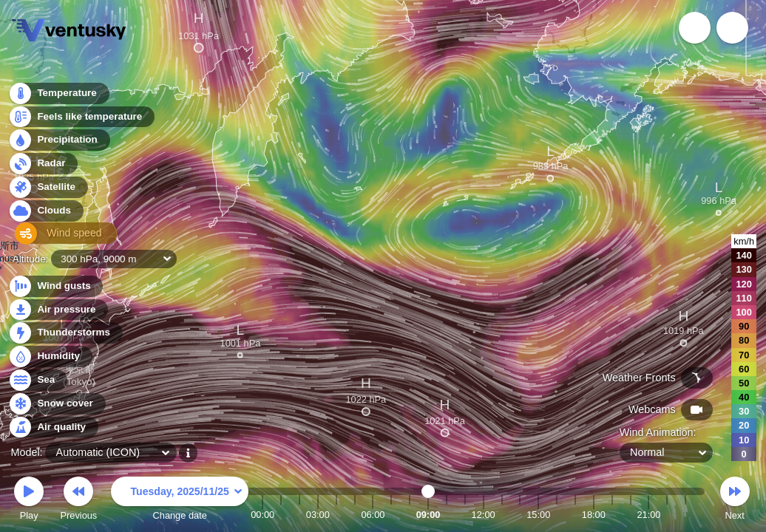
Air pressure (58, 310)
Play (29, 501)
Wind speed (57, 237)
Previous (78, 501)
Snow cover (57, 404)
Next (735, 501)
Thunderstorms (65, 333)
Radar (43, 166)
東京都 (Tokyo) (79, 378)
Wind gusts (55, 286)
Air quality (53, 427)
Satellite (48, 190)
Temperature (58, 96)
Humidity (50, 357)
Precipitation (59, 143)
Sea (37, 380)
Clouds (45, 213)
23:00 (685, 515)
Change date (180, 501)
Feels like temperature (81, 119)
